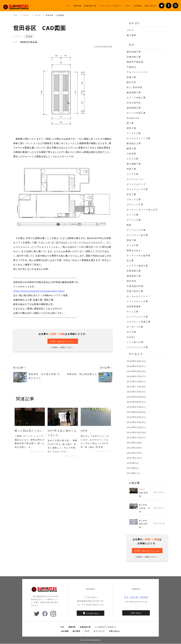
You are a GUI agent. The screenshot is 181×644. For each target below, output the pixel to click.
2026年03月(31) (136, 366)
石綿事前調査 (134, 306)
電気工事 (131, 128)
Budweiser (133, 118)
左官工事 (131, 194)
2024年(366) (134, 443)
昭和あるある (134, 250)
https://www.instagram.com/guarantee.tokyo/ (39, 291)
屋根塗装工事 (134, 276)
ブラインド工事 (135, 204)
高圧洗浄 (131, 281)
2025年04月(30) (136, 422)
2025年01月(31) (136, 437)
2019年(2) (133, 468)
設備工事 (131, 77)
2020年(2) (133, 463)
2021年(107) (134, 458)
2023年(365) (134, 448)
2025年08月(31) (136, 402)
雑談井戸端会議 (135, 62)
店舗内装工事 (134, 57)
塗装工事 (131, 240)
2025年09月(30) (136, 397)
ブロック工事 (134, 199)
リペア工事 (133, 174)
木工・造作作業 (134, 87)
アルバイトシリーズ (137, 72)
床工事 (130, 123)
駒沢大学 (131, 82)
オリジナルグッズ (136, 184)
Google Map (92, 614)
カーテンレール (135, 179)
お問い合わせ (136, 613)
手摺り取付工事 (135, 291)
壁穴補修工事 (134, 164)
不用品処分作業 (135, 286)
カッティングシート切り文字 (142, 210)
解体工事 (131, 148)
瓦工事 (130, 261)
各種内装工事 (85, 627)
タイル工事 (133, 245)
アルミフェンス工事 (137, 189)
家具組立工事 (134, 143)
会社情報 (65, 631)
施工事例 (131, 35)
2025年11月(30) (136, 387)
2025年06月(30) (136, 412)
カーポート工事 (135, 327)
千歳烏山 (131, 67)
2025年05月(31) (136, 417)
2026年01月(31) (136, 376)
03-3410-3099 (136, 598)
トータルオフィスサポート (106, 627)
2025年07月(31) (136, 407)
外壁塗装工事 (134, 271)
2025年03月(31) (136, 427)
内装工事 (131, 169)
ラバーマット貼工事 (137, 235)
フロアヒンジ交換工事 (139, 322)
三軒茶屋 (131, 154)
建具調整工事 (134, 92)
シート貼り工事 (135, 342)
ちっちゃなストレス (137, 296)
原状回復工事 (134, 108)
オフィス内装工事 (136, 97)
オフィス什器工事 (136, 113)
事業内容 (72, 627)
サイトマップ (99, 631)
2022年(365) (134, 453)
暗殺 (129, 225)
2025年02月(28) (136, 432)
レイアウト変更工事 (137, 266)
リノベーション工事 (137, 317)
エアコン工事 (134, 220)
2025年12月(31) (136, 381)
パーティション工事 (137, 347)
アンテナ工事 (134, 133)
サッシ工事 (133, 311)
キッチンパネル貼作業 (139, 255)
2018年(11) (133, 473)
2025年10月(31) (136, 392)
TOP (15, 15)
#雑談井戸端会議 (29, 42)
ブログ (26, 15)
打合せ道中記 (134, 103)
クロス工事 (133, 159)
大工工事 (131, 332)
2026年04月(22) (136, 361)
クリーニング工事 (136, 230)
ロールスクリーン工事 (139, 138)
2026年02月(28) (136, 371)
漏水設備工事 (134, 52)
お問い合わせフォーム (63, 341)
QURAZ (131, 337)
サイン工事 (133, 215)
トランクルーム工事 (137, 301)
